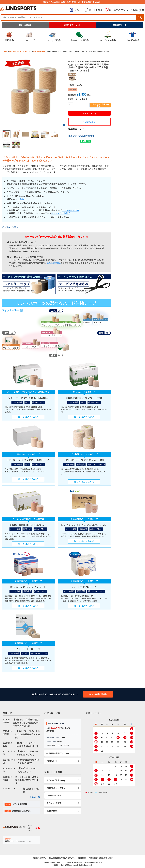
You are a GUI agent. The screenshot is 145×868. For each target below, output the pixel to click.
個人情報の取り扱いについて (62, 858)
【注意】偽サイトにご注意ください (29, 770)
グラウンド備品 (108, 37)
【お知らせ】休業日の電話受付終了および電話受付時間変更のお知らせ (26, 723)
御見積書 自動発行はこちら (58, 753)
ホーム (5, 51)
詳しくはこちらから (28, 417)
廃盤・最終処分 (25, 25)
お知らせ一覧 (35, 797)
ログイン (78, 10)
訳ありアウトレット (73, 25)
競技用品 (9, 37)
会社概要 (82, 858)
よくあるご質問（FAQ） (56, 780)
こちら (21, 199)
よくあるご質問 (136, 10)
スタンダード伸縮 (70, 210)
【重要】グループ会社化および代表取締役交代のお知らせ (27, 734)
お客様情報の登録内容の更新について (28, 761)
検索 (140, 17)
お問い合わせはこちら (56, 788)
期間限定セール (120, 25)
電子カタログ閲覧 (54, 803)
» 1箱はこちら (89, 122)
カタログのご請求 (54, 795)
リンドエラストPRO (61, 213)
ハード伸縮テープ (40, 51)
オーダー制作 (133, 37)
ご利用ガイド (52, 761)
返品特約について (76, 129)
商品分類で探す (15, 51)
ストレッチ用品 (53, 37)
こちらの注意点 (54, 263)
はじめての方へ (117, 10)
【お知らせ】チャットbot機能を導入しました (27, 744)
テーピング (29, 37)
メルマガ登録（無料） (98, 694)
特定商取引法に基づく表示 (102, 858)
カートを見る (96, 10)
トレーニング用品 (80, 37)
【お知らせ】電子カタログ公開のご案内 (28, 753)
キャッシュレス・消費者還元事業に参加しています (27, 780)
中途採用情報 (52, 811)
